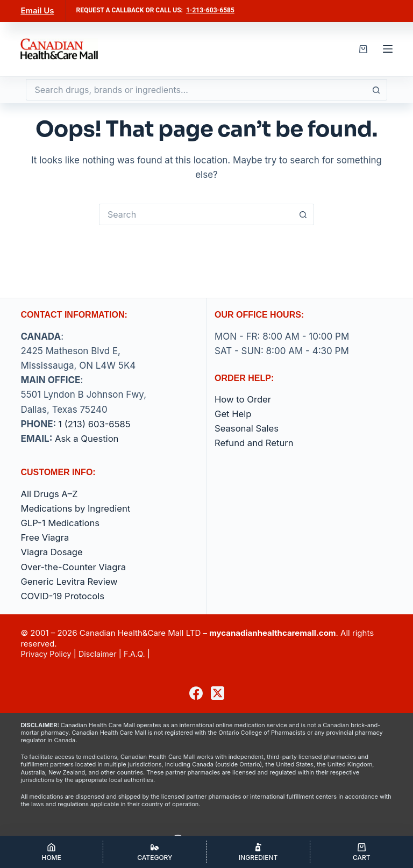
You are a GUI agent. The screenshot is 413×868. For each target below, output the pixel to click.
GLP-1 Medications (61, 523)
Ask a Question (87, 439)
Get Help (233, 414)
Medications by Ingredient (76, 508)
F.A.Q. (140, 654)
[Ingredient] (258, 852)
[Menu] (388, 49)
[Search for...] (195, 90)
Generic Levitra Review (70, 582)
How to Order (243, 399)
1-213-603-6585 (210, 10)
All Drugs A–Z (50, 494)
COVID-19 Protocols (63, 596)
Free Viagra (45, 537)
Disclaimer (101, 654)
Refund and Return (255, 443)
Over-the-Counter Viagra (74, 567)
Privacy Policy (47, 654)
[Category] (155, 852)
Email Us (37, 10)
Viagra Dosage (52, 552)
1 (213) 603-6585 (95, 424)
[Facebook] (196, 693)
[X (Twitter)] (218, 693)
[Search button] (376, 90)
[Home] (51, 852)
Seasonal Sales (247, 428)
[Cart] (362, 852)
